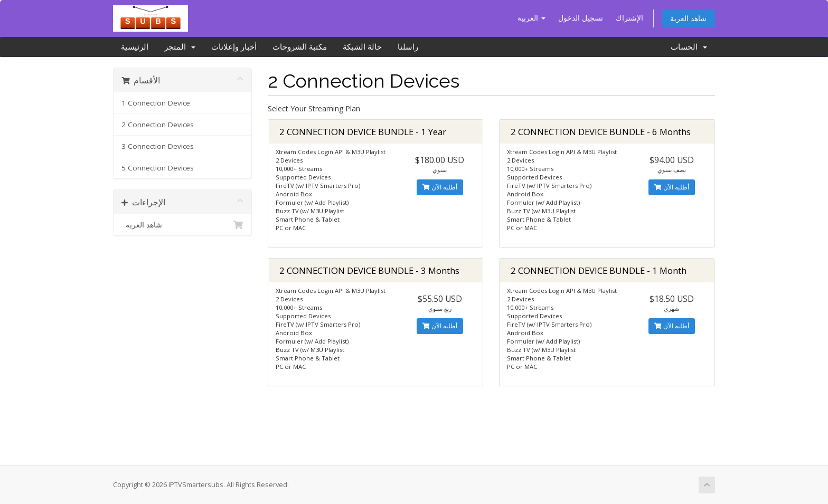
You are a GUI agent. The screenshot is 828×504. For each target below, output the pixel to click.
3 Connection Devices (158, 146)
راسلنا (408, 47)
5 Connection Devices (158, 168)
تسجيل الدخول (581, 18)
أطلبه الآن (440, 187)
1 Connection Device (156, 103)
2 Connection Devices (158, 125)
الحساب (689, 47)
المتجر (180, 47)
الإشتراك (629, 18)
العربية (531, 18)
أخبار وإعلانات (234, 47)
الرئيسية (135, 47)
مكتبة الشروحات (300, 47)
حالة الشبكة (362, 47)
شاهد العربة (688, 18)
